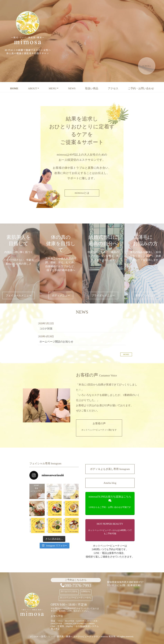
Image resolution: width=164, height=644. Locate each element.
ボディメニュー (61, 295)
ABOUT (33, 88)
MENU (52, 88)
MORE (126, 354)
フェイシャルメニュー (19, 295)
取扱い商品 (92, 88)
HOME (14, 88)
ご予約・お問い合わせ (141, 88)
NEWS (72, 88)
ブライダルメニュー (103, 295)
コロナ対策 (46, 329)
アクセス (113, 88)
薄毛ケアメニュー (145, 295)
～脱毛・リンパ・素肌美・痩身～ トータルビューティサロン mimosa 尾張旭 (77, 636)
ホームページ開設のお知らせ (56, 342)
